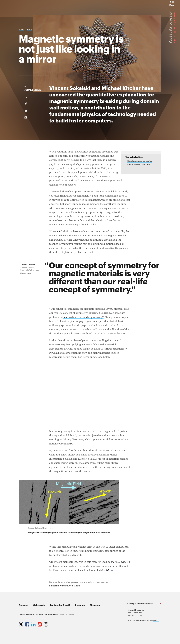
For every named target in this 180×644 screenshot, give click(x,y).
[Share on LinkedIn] (26, 110)
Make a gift (39, 605)
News (29, 29)
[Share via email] (26, 117)
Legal (156, 620)
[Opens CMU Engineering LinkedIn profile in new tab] (34, 624)
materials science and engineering (83, 317)
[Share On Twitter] (26, 96)
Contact (23, 605)
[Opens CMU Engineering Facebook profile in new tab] (27, 624)
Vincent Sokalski (59, 232)
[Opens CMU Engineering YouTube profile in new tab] (40, 624)
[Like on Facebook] (26, 103)
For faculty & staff (60, 605)
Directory (95, 605)
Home (21, 29)
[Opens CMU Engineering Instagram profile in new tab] (46, 624)
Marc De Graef (119, 562)
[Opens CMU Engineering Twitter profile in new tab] (21, 624)
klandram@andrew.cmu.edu (64, 585)
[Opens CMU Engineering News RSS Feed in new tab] (52, 624)
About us (80, 605)
